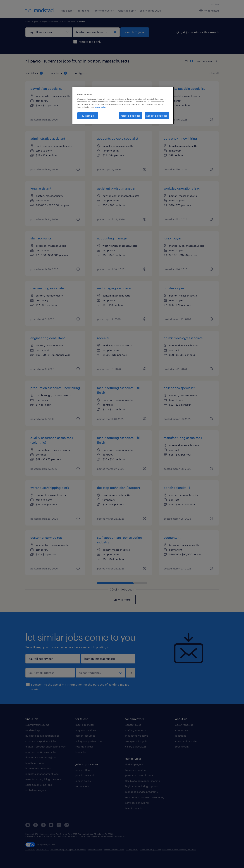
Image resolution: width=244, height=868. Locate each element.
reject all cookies (131, 116)
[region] (123, 106)
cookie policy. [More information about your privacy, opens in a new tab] (100, 107)
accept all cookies (157, 116)
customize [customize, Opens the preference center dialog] (88, 116)
